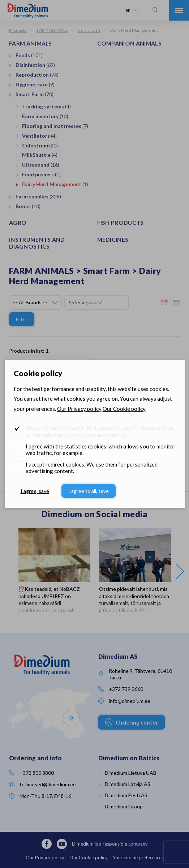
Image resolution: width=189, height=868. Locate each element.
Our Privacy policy (79, 409)
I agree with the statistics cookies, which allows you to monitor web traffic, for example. (101, 450)
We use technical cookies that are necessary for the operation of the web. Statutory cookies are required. (100, 431)
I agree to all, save (89, 491)
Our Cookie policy (124, 409)
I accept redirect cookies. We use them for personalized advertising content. (92, 468)
